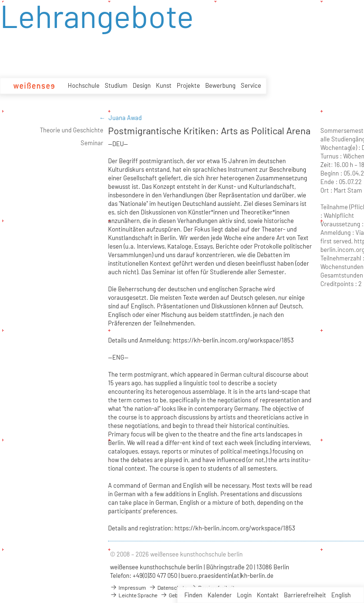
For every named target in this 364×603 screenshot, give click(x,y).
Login (244, 595)
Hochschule (84, 85)
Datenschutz (168, 587)
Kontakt (268, 595)
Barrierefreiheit (305, 595)
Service (251, 85)
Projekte (188, 85)
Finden (193, 595)
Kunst (164, 85)
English (341, 595)
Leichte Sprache (134, 595)
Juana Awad (125, 118)
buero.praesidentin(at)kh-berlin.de (227, 575)
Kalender (220, 595)
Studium (116, 85)
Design (142, 85)
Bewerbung (220, 85)
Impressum (128, 587)
